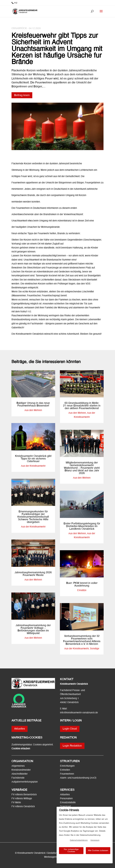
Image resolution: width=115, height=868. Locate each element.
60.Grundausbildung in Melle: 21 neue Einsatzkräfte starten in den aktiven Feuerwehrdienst (82, 406)
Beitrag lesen (22, 95)
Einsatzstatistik (68, 803)
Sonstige (95, 649)
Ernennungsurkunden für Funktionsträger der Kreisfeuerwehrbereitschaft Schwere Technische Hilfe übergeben (33, 517)
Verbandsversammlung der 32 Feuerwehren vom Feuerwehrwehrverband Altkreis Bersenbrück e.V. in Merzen (82, 640)
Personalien (67, 799)
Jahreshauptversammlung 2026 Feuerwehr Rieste (33, 574)
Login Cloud (70, 729)
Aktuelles (20, 729)
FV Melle (16, 803)
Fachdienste (18, 778)
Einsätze (82, 590)
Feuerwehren (67, 774)
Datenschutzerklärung (79, 840)
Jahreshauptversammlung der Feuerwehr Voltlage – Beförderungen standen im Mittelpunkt (33, 629)
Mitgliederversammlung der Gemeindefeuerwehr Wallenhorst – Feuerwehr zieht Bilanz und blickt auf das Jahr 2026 (82, 468)
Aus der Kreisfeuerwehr (33, 466)
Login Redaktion (72, 746)
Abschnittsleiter (20, 774)
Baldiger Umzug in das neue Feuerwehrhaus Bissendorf (33, 404)
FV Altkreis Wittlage (22, 799)
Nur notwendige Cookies (71, 850)
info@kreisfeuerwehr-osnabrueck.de (79, 713)
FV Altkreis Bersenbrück (24, 795)
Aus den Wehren (33, 410)
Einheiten (65, 770)
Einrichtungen (67, 766)
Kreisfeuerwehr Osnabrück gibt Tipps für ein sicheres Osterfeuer (33, 459)
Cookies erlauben (21, 749)
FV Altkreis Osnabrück (23, 807)
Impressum (95, 840)
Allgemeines (18, 766)
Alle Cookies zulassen (98, 851)
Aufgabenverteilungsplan (25, 782)
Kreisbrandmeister (21, 770)
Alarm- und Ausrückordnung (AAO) (78, 778)
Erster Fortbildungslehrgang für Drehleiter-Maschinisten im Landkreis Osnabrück (82, 526)
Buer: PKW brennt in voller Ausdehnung (82, 584)
